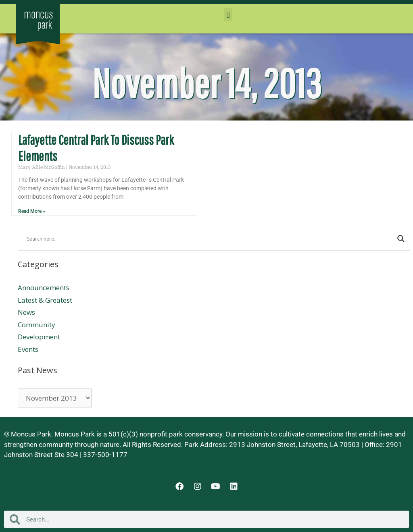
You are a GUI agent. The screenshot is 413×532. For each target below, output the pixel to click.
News (26, 312)
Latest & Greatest (45, 300)
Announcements (44, 288)
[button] (228, 15)
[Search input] (210, 239)
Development (39, 337)
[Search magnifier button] (401, 239)
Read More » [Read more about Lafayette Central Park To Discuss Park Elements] (32, 211)
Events (28, 349)
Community (37, 325)
